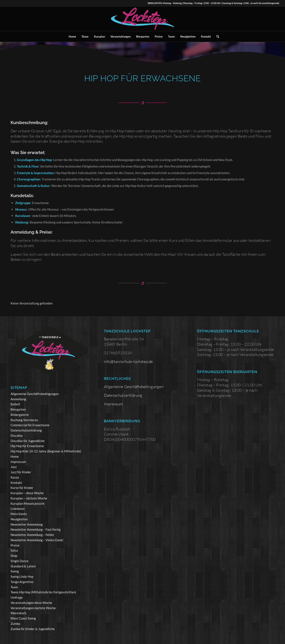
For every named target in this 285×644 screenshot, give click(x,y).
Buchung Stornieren (24, 420)
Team (14, 587)
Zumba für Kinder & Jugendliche (33, 629)
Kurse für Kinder (22, 488)
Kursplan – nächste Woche (29, 498)
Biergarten (18, 409)
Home (15, 456)
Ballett (15, 404)
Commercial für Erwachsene (30, 425)
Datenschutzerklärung (26, 430)
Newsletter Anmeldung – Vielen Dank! (37, 540)
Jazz (14, 467)
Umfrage (17, 597)
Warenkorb (18, 613)
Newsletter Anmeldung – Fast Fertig (36, 529)
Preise (15, 545)
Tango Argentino (22, 582)
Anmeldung (18, 399)
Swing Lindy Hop (22, 576)
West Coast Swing (23, 618)
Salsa (14, 550)
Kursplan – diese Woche (27, 493)
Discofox (17, 436)
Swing (15, 571)
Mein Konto (19, 514)
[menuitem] (72, 37)
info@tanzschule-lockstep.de (128, 361)
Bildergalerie (20, 415)
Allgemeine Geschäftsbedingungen (35, 394)
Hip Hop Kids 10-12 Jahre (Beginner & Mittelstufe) (46, 451)
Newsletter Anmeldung (27, 524)
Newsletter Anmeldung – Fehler (32, 535)
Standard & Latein (23, 566)
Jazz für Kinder (21, 472)
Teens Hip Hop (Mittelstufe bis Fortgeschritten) (43, 592)
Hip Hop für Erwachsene (27, 446)
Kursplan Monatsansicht (28, 503)
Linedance (18, 509)
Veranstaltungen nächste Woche (33, 608)
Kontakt (16, 483)
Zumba (15, 624)
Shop (14, 556)
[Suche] (216, 37)
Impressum (18, 462)
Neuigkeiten (19, 519)
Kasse (15, 477)
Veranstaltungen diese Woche (31, 603)
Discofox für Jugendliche (28, 441)
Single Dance (20, 561)
